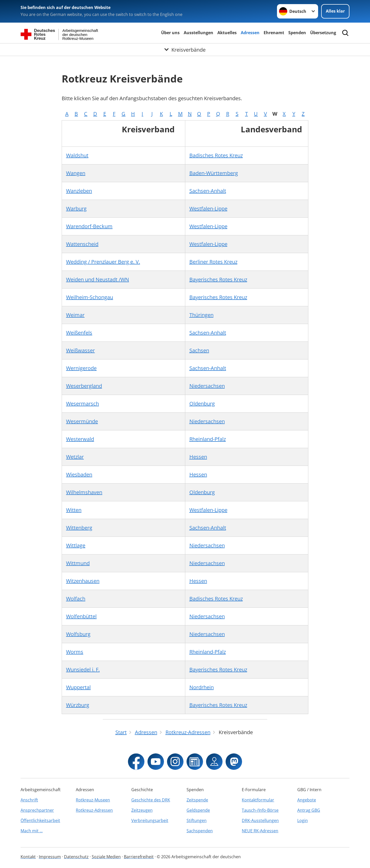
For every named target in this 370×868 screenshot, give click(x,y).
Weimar (75, 315)
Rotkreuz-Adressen (94, 810)
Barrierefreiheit (139, 857)
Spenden (297, 33)
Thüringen (201, 315)
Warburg (76, 209)
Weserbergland (84, 386)
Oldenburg (202, 404)
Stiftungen (197, 820)
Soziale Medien (106, 857)
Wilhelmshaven (84, 492)
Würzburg (78, 705)
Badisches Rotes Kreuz (216, 155)
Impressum (50, 857)
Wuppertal (78, 687)
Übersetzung (323, 33)
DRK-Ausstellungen (260, 820)
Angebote (307, 800)
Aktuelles (227, 33)
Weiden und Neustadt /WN (98, 279)
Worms (75, 652)
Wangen (76, 173)
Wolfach (76, 599)
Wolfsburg (78, 634)
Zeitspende (197, 800)
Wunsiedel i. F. (83, 670)
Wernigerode (81, 368)
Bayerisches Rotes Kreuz (218, 279)
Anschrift (29, 800)
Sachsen (199, 350)
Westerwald (80, 439)
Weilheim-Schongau (90, 297)
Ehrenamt (274, 33)
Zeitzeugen (142, 810)
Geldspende (198, 810)
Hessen (198, 457)
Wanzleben (79, 191)
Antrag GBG (309, 810)
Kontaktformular (258, 800)
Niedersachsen (207, 386)
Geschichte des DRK (151, 800)
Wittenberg (79, 528)
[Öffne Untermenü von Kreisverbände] (185, 50)
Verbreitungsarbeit (150, 820)
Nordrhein (202, 687)
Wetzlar (75, 457)
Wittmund (78, 563)
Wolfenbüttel (81, 616)
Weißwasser (80, 350)
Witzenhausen (83, 581)
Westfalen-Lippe (208, 209)
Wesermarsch (82, 404)
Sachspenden (200, 831)
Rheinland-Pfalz (208, 439)
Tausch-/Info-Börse (260, 810)
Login (303, 820)
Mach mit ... (32, 831)
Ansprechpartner (37, 810)
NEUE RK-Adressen (260, 831)
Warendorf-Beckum (89, 226)
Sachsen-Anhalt (208, 191)
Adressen (250, 33)
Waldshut (77, 155)
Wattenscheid (82, 244)
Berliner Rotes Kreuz (213, 262)
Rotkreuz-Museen (93, 800)
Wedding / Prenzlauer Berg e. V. (103, 262)
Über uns (170, 33)
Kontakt (28, 857)
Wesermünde (82, 421)
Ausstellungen (198, 33)
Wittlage (76, 545)
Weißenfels (79, 333)
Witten (74, 510)
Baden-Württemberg (214, 173)
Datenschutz (76, 857)
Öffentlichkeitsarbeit (40, 820)
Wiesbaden (79, 474)
